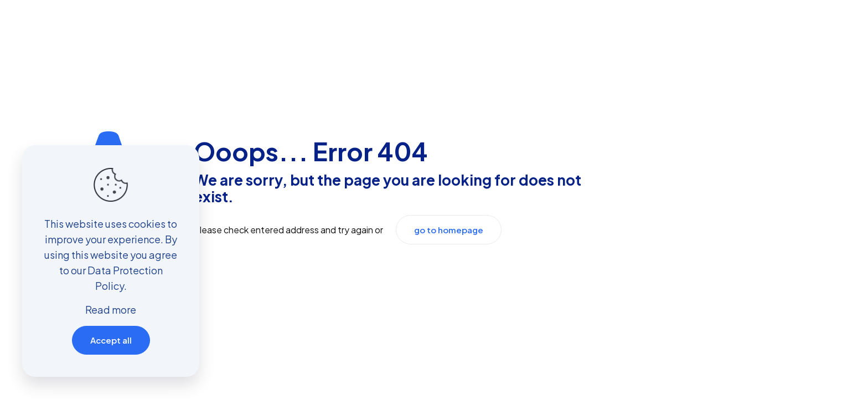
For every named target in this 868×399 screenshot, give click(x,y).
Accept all (111, 340)
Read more (111, 310)
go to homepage (449, 230)
